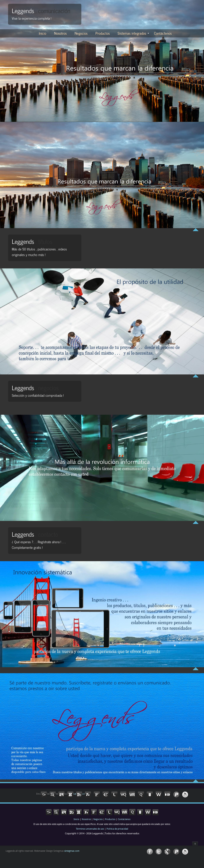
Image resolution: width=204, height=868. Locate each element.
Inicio (43, 33)
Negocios (81, 33)
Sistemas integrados (133, 33)
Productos (103, 33)
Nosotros (60, 33)
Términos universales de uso (90, 829)
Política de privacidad (117, 829)
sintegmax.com (72, 851)
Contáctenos (163, 33)
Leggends (41, 10)
